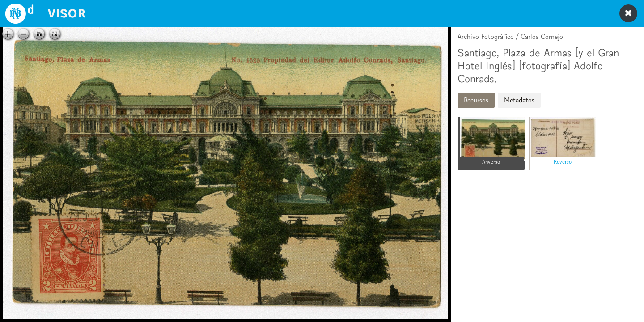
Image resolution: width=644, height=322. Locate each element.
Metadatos (519, 100)
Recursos (476, 100)
